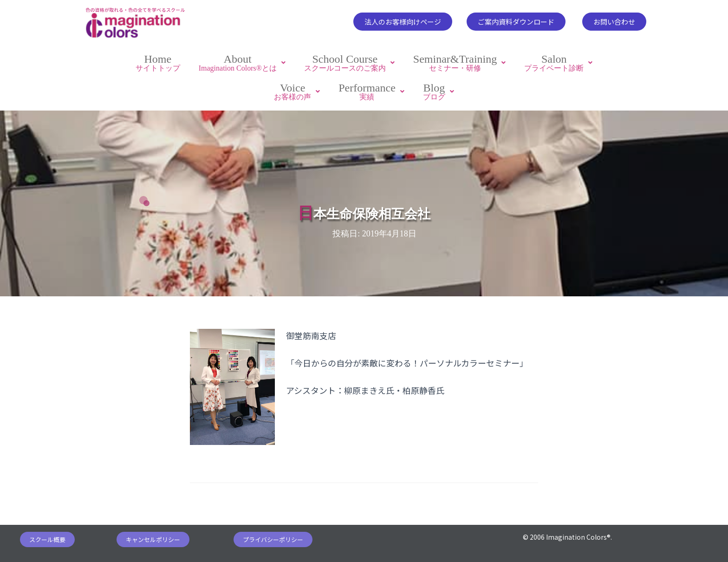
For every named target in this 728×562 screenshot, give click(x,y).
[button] (403, 22)
